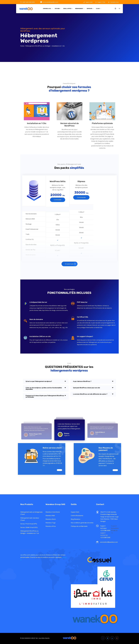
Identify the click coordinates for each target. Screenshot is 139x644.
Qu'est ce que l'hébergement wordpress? (39, 381)
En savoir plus (71, 264)
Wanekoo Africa (51, 550)
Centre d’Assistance (77, 540)
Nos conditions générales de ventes (82, 547)
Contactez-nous (113, 2)
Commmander (81, 197)
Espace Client (75, 536)
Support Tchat (100, 2)
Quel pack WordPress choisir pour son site (87, 388)
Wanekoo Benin (51, 543)
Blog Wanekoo (76, 543)
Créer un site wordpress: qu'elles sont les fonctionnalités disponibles (44, 388)
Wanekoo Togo (51, 547)
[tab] (46, 381)
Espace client (88, 2)
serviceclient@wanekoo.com (49, 2)
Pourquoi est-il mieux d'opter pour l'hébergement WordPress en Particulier (45, 396)
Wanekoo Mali (50, 540)
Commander (58, 200)
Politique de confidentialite (79, 550)
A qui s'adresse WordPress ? (82, 381)
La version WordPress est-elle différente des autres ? (90, 394)
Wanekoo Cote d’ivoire (53, 536)
